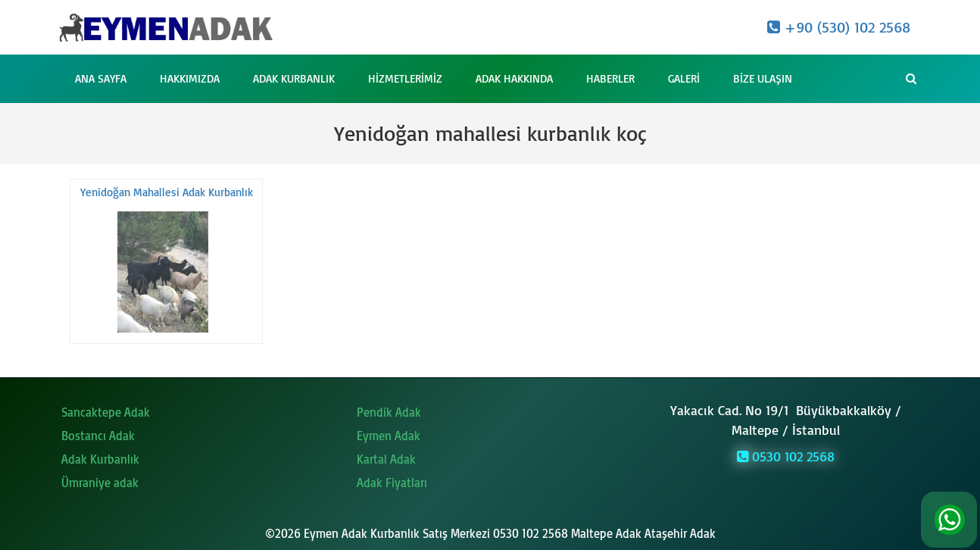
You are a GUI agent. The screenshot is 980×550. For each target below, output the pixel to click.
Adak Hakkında (514, 78)
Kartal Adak (386, 459)
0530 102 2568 (786, 456)
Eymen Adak (389, 436)
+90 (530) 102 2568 (839, 27)
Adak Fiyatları (392, 483)
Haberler (610, 78)
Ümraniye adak (100, 483)
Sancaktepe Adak (106, 412)
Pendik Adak (389, 412)
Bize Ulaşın (763, 78)
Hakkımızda (190, 78)
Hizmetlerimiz (405, 78)
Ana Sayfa (101, 78)
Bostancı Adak (98, 436)
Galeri (684, 78)
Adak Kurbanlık (294, 78)
